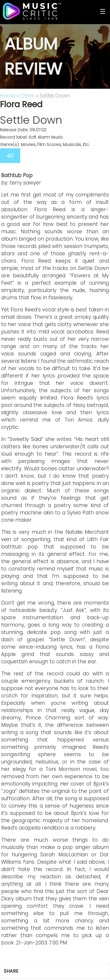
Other (27, 96)
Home (8, 96)
